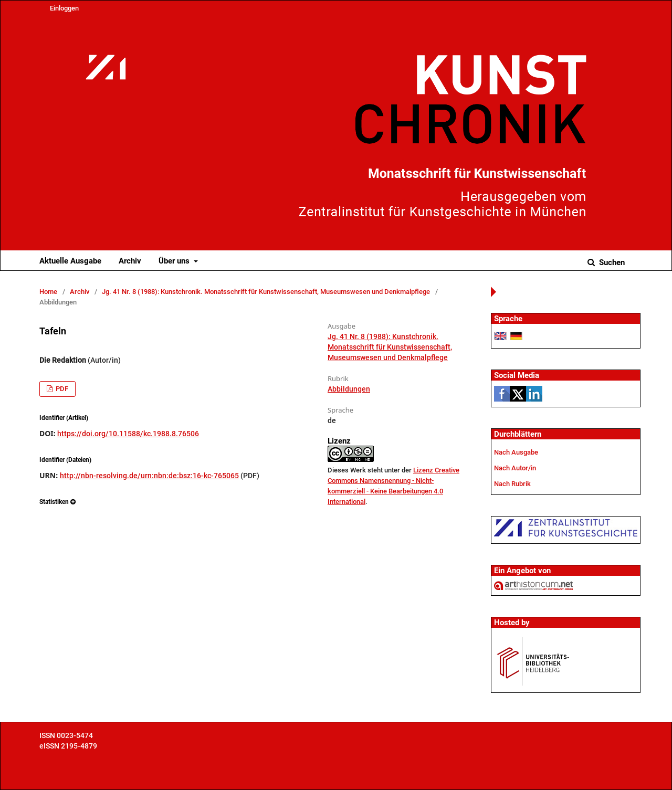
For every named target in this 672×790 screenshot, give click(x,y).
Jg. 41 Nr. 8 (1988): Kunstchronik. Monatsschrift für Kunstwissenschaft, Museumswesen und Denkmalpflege (266, 292)
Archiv (130, 261)
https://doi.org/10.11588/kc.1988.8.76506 (128, 434)
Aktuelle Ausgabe (70, 261)
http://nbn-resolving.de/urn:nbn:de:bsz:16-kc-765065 (149, 476)
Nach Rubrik (512, 484)
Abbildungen (349, 389)
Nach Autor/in (515, 468)
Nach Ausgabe (516, 452)
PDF (61, 389)
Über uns (175, 261)
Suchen (611, 262)
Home (48, 292)
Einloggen (64, 8)
